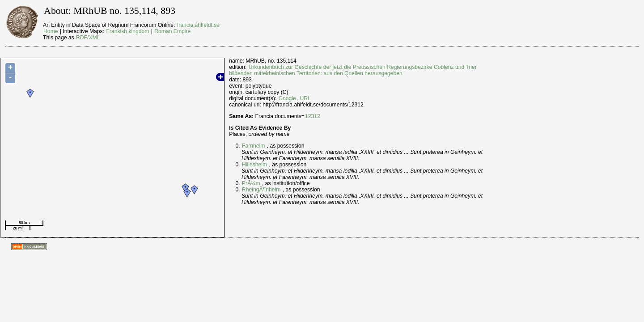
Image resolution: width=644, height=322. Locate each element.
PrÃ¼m (251, 183)
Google (287, 98)
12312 (313, 116)
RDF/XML (88, 38)
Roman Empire (172, 31)
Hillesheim (254, 165)
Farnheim (253, 146)
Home (51, 31)
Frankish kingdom (127, 31)
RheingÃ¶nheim (261, 190)
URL (305, 98)
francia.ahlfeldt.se (198, 25)
